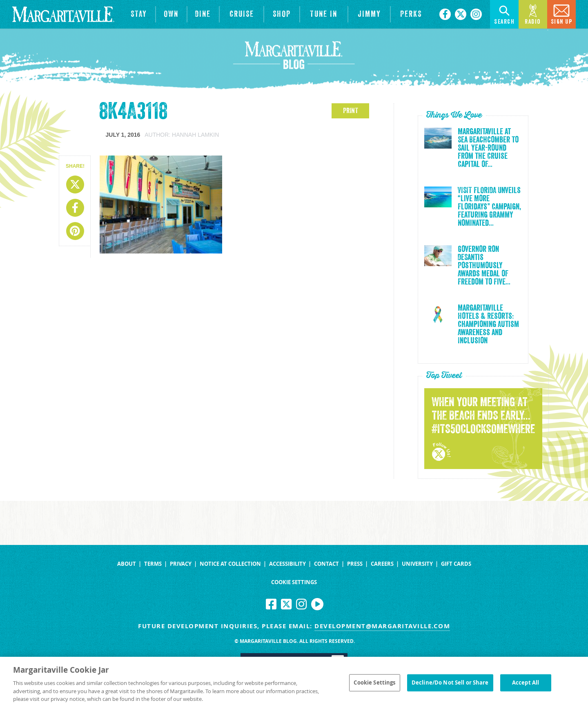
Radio (533, 14)
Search (504, 14)
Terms (153, 564)
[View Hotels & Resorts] (139, 14)
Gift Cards (456, 564)
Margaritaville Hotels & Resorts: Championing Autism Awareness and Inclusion (488, 325)
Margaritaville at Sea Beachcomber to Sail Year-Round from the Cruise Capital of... (488, 148)
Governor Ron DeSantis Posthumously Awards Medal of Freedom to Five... (484, 266)
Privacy (181, 564)
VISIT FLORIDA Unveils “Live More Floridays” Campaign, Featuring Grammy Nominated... (489, 207)
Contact (326, 564)
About (127, 564)
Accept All (526, 685)
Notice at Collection (230, 564)
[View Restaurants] (203, 14)
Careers (382, 564)
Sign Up (562, 14)
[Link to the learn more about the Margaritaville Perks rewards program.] (411, 14)
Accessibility (287, 564)
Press (355, 564)
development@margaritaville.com (382, 626)
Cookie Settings (294, 582)
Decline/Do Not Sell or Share (450, 685)
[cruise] (242, 14)
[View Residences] (171, 14)
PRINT (351, 111)
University (417, 564)
